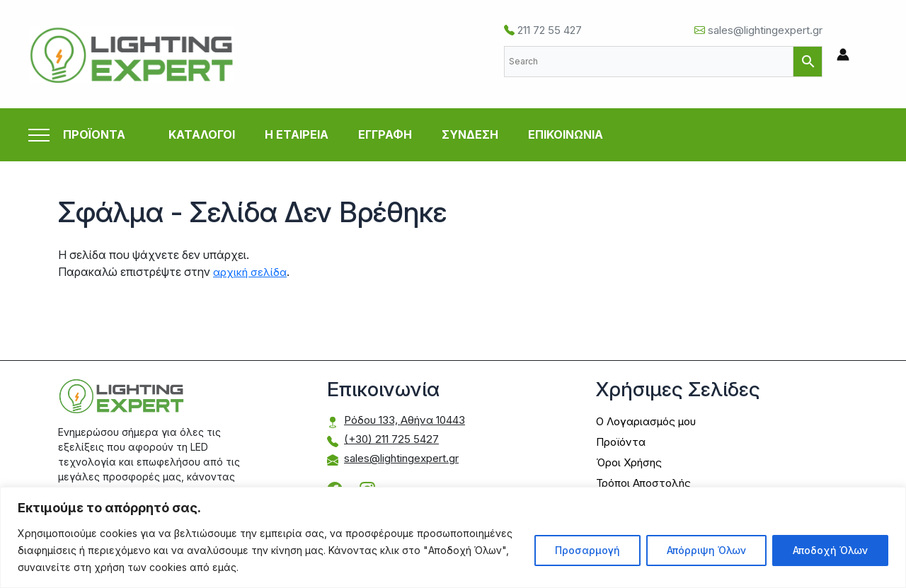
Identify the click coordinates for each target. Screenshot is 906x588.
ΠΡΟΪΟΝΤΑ (94, 135)
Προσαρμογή (587, 550)
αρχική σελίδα (251, 272)
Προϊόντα (623, 441)
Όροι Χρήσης (631, 461)
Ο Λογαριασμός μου (649, 421)
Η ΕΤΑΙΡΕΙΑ (297, 134)
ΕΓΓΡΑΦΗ (385, 134)
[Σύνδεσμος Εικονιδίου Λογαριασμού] (843, 54)
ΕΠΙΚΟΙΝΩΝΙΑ (566, 134)
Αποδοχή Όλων (830, 550)
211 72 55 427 (543, 30)
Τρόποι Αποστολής (647, 480)
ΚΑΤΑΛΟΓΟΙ (202, 134)
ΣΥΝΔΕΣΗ (470, 134)
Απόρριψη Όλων (706, 550)
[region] (453, 537)
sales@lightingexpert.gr (758, 30)
